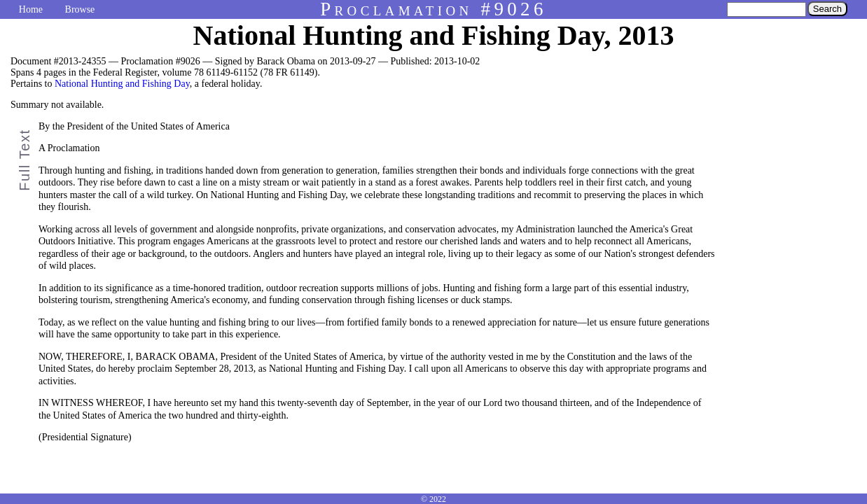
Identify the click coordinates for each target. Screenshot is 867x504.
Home (31, 9)
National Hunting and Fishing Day (122, 84)
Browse (80, 9)
